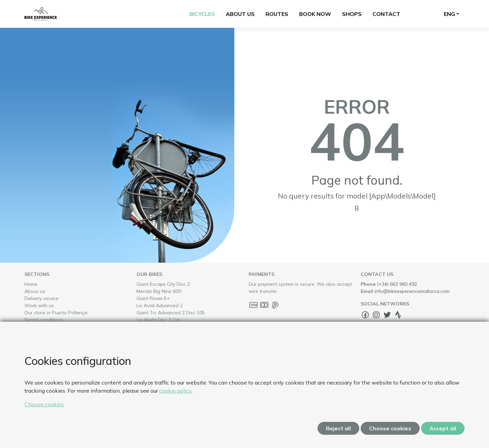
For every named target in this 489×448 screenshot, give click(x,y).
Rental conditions (44, 320)
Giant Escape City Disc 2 (175, 284)
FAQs (30, 327)
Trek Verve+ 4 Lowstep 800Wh (183, 369)
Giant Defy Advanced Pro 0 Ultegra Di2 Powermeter (180, 394)
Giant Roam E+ (165, 298)
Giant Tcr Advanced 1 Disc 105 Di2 (187, 348)
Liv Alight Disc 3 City (170, 327)
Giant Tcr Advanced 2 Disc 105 (183, 312)
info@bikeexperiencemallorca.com (412, 291)
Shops (352, 14)
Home (31, 284)
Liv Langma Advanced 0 (175, 405)
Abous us (35, 291)
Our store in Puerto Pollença (56, 313)
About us (240, 14)
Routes (277, 14)
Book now (315, 14)
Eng (449, 14)
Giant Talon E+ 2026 (171, 412)
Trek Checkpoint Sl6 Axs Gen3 (181, 384)
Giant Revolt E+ (166, 334)
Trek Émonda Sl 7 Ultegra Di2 (181, 341)
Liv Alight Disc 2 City (170, 320)
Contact (386, 14)
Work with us (39, 305)
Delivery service (41, 298)
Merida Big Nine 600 (171, 291)
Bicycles (202, 14)
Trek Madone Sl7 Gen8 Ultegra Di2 (187, 377)
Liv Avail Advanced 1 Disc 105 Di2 (186, 362)
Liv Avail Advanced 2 (171, 305)
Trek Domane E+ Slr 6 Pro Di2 (181, 355)
